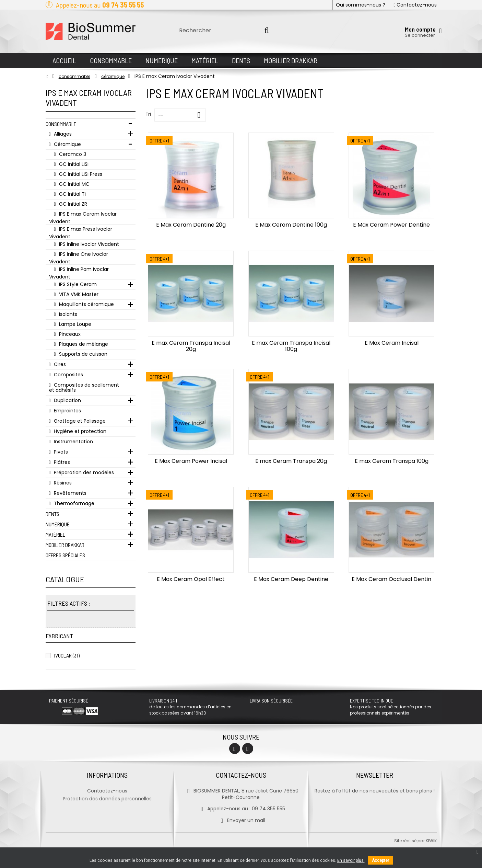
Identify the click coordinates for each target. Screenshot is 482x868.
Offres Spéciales (65, 555)
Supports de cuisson (83, 354)
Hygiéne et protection (79, 431)
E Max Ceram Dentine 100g (291, 225)
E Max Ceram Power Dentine (391, 225)
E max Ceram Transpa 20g (291, 461)
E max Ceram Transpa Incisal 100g (291, 346)
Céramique (67, 144)
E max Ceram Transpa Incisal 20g (191, 346)
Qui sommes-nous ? (361, 5)
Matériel (55, 534)
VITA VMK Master (78, 294)
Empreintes (67, 411)
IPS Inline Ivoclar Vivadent (88, 244)
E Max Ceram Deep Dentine (291, 579)
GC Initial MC (74, 184)
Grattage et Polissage (79, 421)
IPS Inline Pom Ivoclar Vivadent (79, 273)
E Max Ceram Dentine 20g (191, 225)
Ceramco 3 (72, 154)
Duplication (67, 400)
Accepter (380, 860)
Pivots (60, 452)
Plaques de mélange (83, 344)
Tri (148, 114)
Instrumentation (73, 442)
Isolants (67, 314)
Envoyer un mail (241, 820)
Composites (68, 375)
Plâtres (61, 462)
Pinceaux (69, 334)
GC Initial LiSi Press (80, 174)
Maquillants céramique (86, 304)
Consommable (61, 124)
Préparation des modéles (83, 472)
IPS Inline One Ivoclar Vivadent (79, 258)
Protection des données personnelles (107, 799)
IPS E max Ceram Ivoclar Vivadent (83, 218)
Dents (52, 514)
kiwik (431, 841)
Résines (62, 483)
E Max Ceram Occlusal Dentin (391, 579)
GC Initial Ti (72, 194)
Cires (59, 364)
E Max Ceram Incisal (392, 343)
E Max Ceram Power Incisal (191, 461)
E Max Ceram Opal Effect (191, 579)
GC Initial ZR (72, 204)
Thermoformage (73, 503)
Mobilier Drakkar (65, 545)
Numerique (58, 524)
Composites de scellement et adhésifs (84, 387)
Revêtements (69, 493)
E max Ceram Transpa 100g (392, 461)
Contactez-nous (415, 5)
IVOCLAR (67, 655)
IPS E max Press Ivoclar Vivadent (81, 233)
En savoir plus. (351, 860)
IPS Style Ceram (77, 284)
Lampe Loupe (74, 324)
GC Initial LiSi (73, 164)
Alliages (62, 134)
